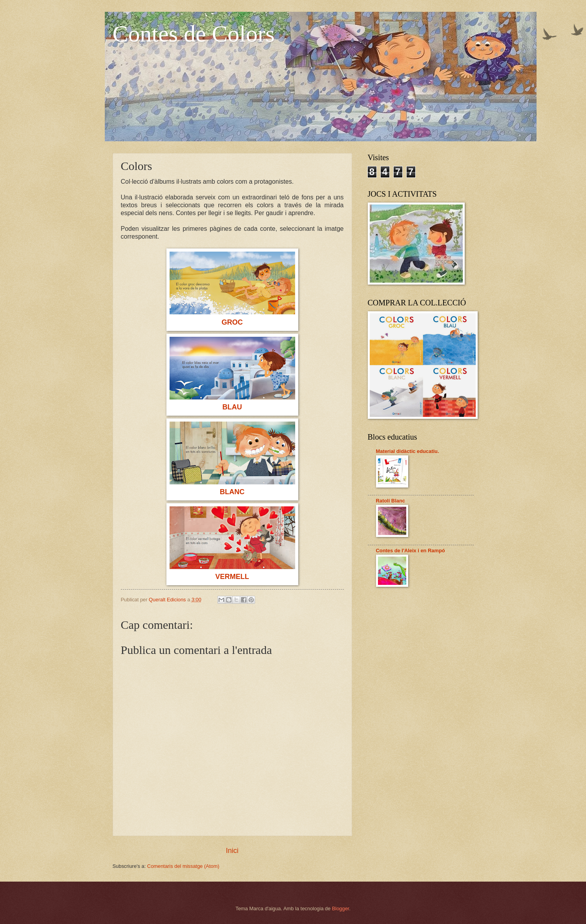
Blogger (341, 908)
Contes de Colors (194, 34)
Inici (232, 851)
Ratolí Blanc (391, 501)
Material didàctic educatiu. (408, 451)
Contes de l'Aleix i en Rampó (411, 551)
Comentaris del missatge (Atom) (183, 866)
